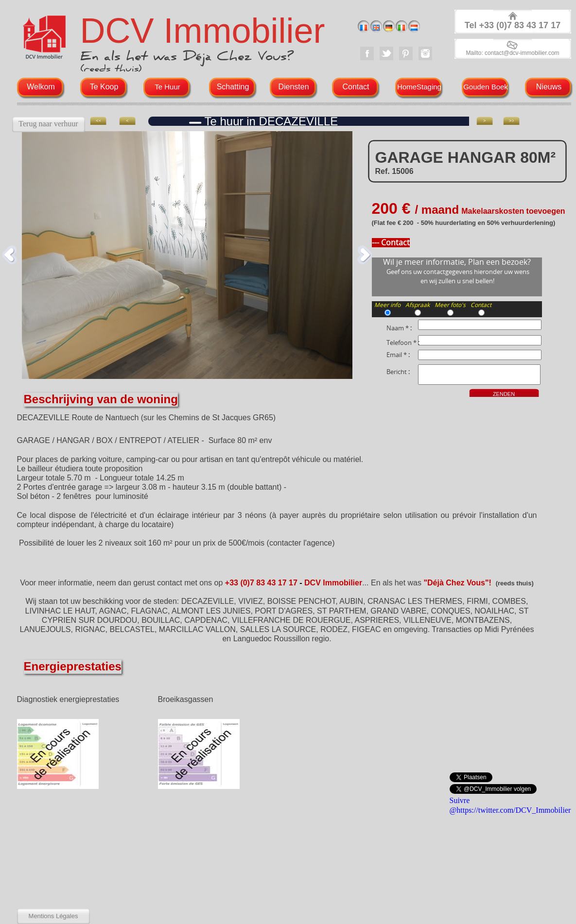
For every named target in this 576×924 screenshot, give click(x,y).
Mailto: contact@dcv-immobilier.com (512, 53)
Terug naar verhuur (48, 124)
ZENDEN (504, 394)
